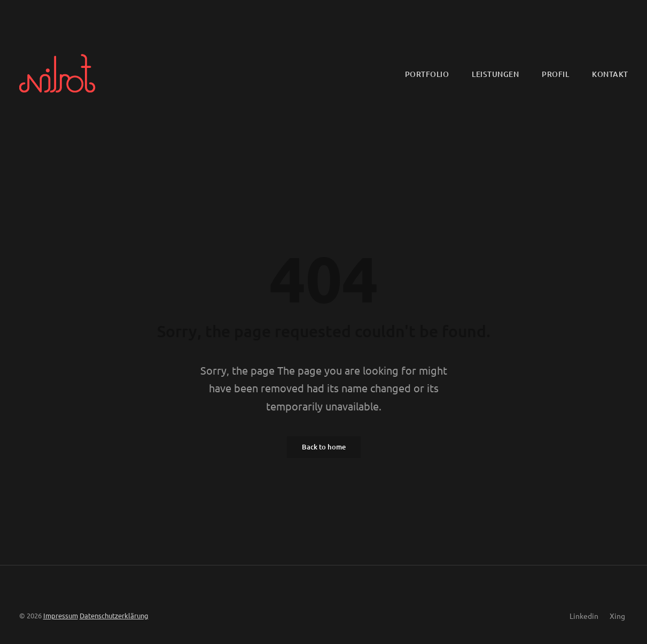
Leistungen (495, 74)
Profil (555, 74)
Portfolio (427, 74)
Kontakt (610, 74)
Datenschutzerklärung (114, 615)
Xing (617, 616)
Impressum (61, 615)
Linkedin (584, 616)
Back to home (324, 447)
